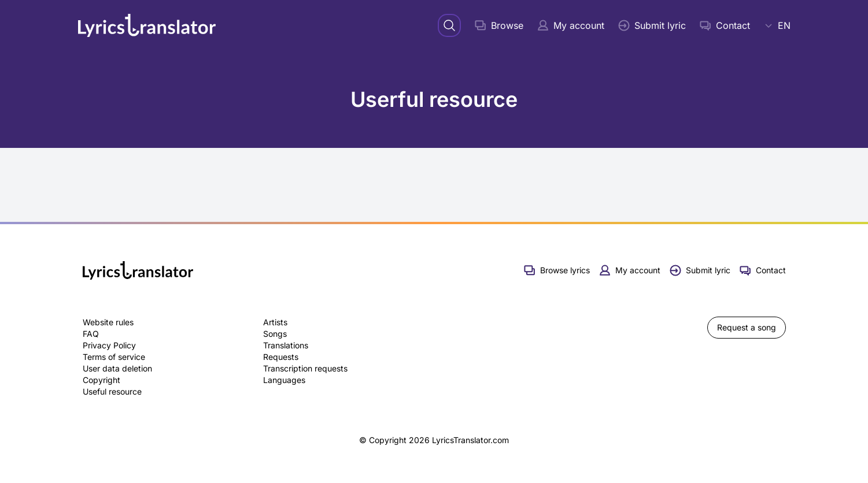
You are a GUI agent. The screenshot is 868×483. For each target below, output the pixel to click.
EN (777, 25)
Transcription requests (305, 368)
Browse (499, 25)
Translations (286, 345)
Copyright (101, 380)
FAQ (91, 334)
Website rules (108, 322)
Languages (284, 380)
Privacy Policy (109, 345)
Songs (275, 334)
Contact (725, 25)
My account (571, 25)
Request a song (747, 327)
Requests (281, 357)
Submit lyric (652, 25)
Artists (275, 322)
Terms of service (114, 357)
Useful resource (112, 391)
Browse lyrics (557, 270)
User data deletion (117, 368)
